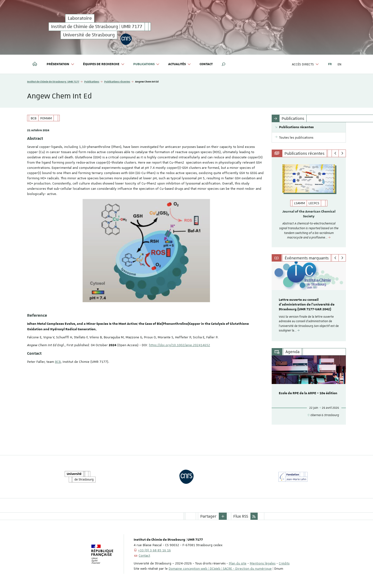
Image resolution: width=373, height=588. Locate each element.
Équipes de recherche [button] (104, 64)
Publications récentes (117, 81)
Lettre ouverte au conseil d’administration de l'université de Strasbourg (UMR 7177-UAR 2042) (307, 305)
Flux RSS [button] (241, 516)
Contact (206, 64)
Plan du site (238, 563)
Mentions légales (263, 563)
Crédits (284, 563)
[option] (309, 202)
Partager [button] (208, 516)
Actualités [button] (180, 64)
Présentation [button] (61, 64)
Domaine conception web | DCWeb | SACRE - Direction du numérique (220, 569)
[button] (224, 64)
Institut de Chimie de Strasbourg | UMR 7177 (53, 81)
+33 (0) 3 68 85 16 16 (154, 550)
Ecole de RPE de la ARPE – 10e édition (308, 393)
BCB (58, 362)
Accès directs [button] (305, 64)
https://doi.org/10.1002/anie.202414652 (179, 345)
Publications (92, 81)
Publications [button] (147, 64)
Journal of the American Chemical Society (309, 214)
